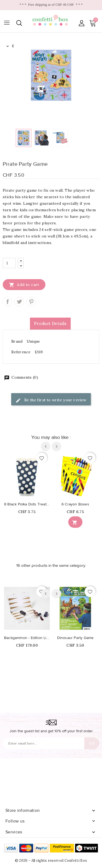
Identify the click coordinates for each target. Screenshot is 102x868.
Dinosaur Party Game (75, 638)
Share (7, 302)
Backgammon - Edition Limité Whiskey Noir (27, 638)
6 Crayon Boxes (75, 504)
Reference (21, 352)
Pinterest (31, 302)
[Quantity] (9, 263)
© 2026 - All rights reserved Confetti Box (51, 861)
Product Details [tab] (50, 323)
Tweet (19, 302)
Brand (17, 341)
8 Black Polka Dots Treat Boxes (27, 504)
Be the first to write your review (51, 400)
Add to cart (24, 285)
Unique (33, 341)
